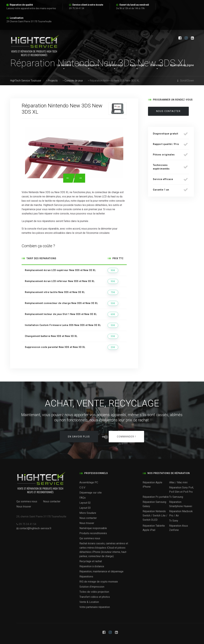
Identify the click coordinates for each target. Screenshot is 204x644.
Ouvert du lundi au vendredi (134, 5)
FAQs (83, 498)
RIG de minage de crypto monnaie (99, 582)
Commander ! (126, 437)
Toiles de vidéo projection (94, 592)
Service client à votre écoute (88, 5)
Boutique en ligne (182, 65)
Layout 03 (85, 508)
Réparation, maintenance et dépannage (101, 571)
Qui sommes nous (27, 501)
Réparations (115, 65)
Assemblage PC (89, 482)
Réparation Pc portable (156, 497)
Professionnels (89, 65)
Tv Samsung (176, 497)
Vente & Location (89, 602)
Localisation (17, 18)
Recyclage (137, 65)
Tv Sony (174, 521)
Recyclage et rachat (91, 561)
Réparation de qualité (21, 5)
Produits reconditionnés (93, 533)
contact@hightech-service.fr (35, 528)
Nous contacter (52, 501)
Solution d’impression (92, 587)
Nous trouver (24, 507)
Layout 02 (85, 503)
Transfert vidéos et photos (95, 597)
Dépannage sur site (91, 493)
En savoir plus (79, 437)
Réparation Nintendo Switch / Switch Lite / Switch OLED (155, 516)
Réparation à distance (92, 566)
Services (157, 65)
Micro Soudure (88, 513)
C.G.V (82, 488)
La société (64, 65)
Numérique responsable (93, 528)
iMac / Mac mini (178, 482)
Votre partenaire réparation (95, 607)
